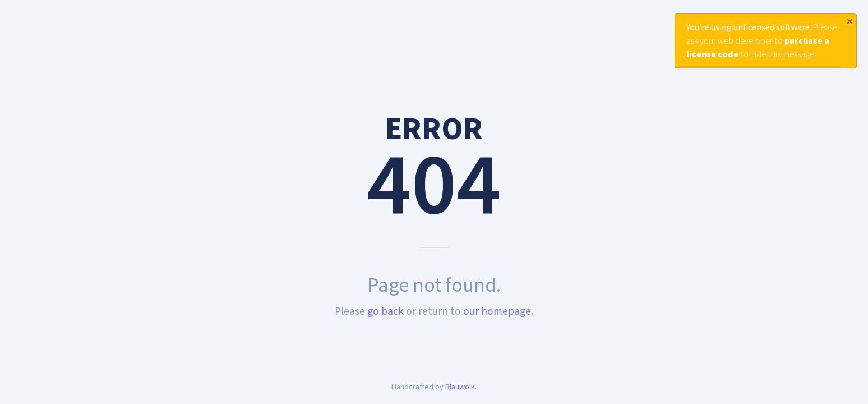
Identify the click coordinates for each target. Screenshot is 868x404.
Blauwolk (460, 387)
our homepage (497, 311)
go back (385, 311)
